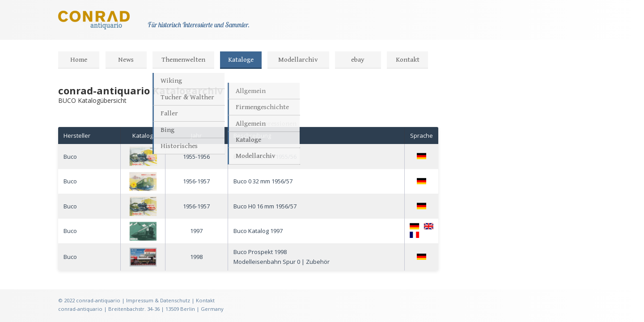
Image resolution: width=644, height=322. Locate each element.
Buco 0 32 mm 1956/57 (263, 181)
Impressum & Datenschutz (158, 300)
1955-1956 (196, 157)
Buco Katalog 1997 (258, 231)
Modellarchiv (298, 60)
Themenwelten (183, 60)
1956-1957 (196, 181)
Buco (70, 157)
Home (79, 60)
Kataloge (241, 60)
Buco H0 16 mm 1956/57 (265, 206)
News (126, 60)
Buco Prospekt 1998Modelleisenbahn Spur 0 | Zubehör (282, 257)
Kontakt (408, 60)
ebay (358, 60)
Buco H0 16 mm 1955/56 (265, 157)
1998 (196, 257)
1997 (196, 231)
